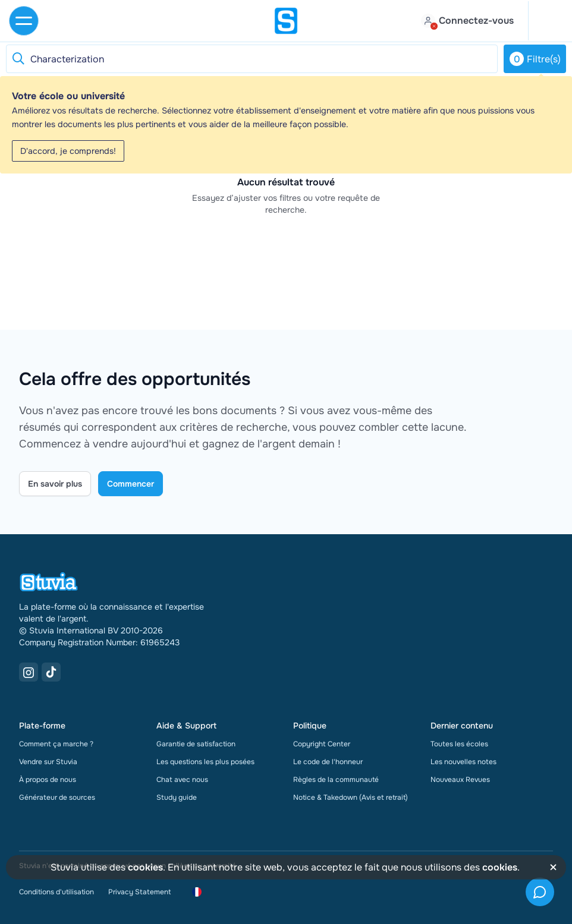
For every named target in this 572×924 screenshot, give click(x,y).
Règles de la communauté (336, 780)
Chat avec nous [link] (182, 780)
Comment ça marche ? (56, 744)
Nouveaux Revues (460, 780)
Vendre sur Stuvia (48, 762)
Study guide (177, 797)
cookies (145, 867)
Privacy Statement (139, 892)
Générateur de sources (57, 797)
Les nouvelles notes (463, 762)
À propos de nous (48, 780)
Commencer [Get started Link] (131, 484)
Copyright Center (322, 744)
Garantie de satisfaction (196, 744)
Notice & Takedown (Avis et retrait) (351, 797)
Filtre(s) (535, 59)
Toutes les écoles (459, 744)
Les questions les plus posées (205, 762)
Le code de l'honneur (328, 762)
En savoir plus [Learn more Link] (55, 484)
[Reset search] (18, 59)
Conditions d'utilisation (56, 892)
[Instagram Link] (29, 672)
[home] (286, 21)
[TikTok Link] (51, 672)
